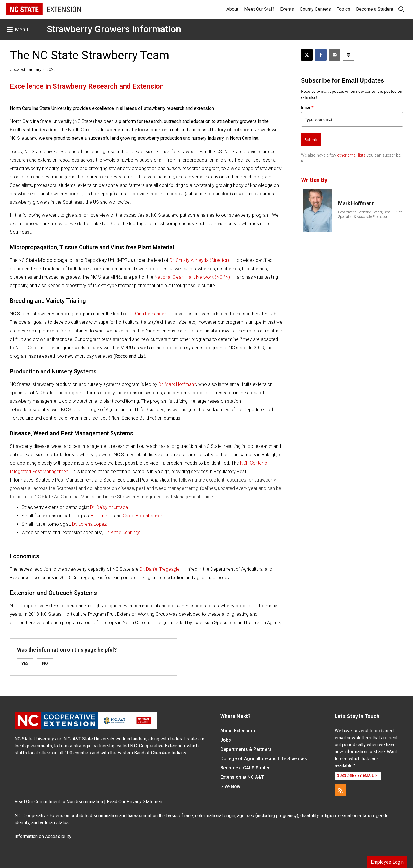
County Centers (315, 9)
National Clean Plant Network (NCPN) (192, 277)
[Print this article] (349, 55)
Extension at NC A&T (242, 777)
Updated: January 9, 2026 (33, 69)
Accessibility (58, 836)
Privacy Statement (145, 802)
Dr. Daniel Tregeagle (160, 569)
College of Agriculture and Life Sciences (264, 759)
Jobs (226, 740)
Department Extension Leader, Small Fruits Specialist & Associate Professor (370, 214)
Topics (343, 9)
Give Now (230, 786)
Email (307, 107)
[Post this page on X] (307, 55)
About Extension (238, 731)
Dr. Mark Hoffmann (177, 384)
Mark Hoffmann (356, 203)
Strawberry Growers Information (114, 29)
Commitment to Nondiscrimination (69, 802)
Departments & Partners (246, 749)
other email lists (351, 155)
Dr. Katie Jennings (122, 533)
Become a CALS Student (246, 768)
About (232, 9)
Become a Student (375, 9)
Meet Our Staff (259, 9)
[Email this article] (335, 55)
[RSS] (340, 790)
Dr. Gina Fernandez (148, 314)
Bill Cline (99, 516)
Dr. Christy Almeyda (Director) (199, 260)
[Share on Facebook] (321, 55)
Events (287, 9)
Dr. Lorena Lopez (89, 524)
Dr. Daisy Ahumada (109, 507)
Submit (311, 140)
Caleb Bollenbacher (143, 516)
